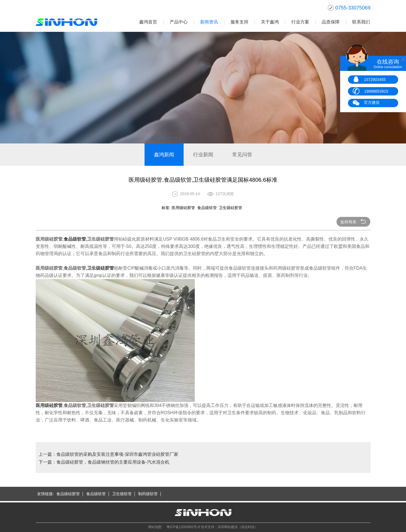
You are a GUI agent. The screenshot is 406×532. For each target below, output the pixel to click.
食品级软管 (75, 239)
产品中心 (179, 22)
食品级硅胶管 (68, 494)
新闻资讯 (209, 22)
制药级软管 (148, 494)
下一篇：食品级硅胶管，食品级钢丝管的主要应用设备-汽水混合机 (104, 462)
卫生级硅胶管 (100, 268)
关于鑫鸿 (270, 22)
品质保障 (331, 22)
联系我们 (361, 22)
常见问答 (242, 155)
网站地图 (155, 527)
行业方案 (300, 22)
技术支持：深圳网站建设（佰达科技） (229, 527)
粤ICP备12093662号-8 (183, 527)
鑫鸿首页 (148, 22)
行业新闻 (203, 155)
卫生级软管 (122, 494)
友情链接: (45, 494)
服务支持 (239, 22)
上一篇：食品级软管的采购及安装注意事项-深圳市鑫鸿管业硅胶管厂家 (108, 454)
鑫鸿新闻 (164, 155)
